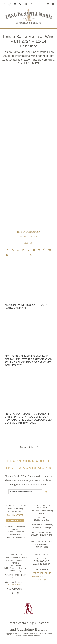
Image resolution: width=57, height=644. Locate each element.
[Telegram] (34, 250)
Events (29, 243)
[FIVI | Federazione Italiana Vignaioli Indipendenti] (28, 603)
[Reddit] (18, 250)
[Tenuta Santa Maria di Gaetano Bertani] (28, 11)
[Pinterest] (44, 250)
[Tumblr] (39, 250)
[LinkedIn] (23, 250)
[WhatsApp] (28, 250)
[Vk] (50, 250)
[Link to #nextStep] (46, 492)
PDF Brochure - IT (42, 573)
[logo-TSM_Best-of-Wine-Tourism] (12, 603)
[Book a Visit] (15, 4)
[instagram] (10, 4)
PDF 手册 (42, 580)
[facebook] (4, 4)
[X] (13, 250)
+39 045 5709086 (15, 585)
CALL (9, 515)
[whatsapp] (20, 4)
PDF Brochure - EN (42, 576)
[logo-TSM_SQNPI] (45, 603)
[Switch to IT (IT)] (29, 4)
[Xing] (7, 255)
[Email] (31, 255)
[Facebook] (7, 250)
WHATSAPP (18, 515)
